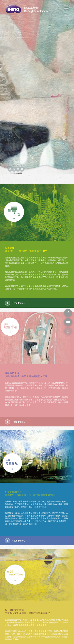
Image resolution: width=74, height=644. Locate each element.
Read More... (19, 303)
